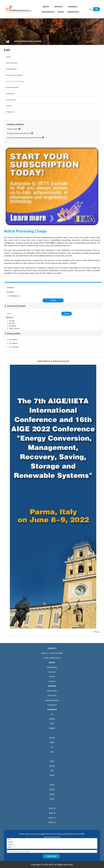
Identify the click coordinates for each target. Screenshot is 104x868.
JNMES (52, 719)
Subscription (52, 691)
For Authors (13, 343)
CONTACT (52, 648)
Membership (52, 667)
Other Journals (14, 328)
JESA (52, 761)
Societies (52, 672)
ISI (52, 747)
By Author (13, 326)
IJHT (52, 724)
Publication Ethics (12, 87)
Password (10, 292)
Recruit (52, 677)
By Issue (12, 321)
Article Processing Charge (15, 81)
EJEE (52, 742)
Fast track (52, 695)
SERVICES (52, 686)
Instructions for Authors (15, 75)
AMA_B (52, 813)
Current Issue (11, 100)
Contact (52, 681)
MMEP (52, 728)
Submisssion (11, 94)
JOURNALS (52, 709)
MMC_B (52, 822)
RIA (52, 771)
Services (58, 7)
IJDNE (52, 789)
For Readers (13, 340)
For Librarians (14, 347)
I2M (52, 752)
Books (61, 12)
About (46, 7)
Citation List (11, 112)
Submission (73, 12)
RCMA (52, 766)
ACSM (52, 738)
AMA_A (52, 808)
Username (10, 287)
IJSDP (52, 775)
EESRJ (52, 794)
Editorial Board (11, 69)
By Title (12, 323)
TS (52, 714)
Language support (52, 700)
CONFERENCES (48, 12)
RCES (52, 799)
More (97, 632)
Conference (52, 705)
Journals (73, 7)
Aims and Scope (12, 63)
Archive (9, 106)
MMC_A (52, 818)
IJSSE (52, 785)
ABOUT (52, 662)
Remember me (14, 296)
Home (8, 42)
